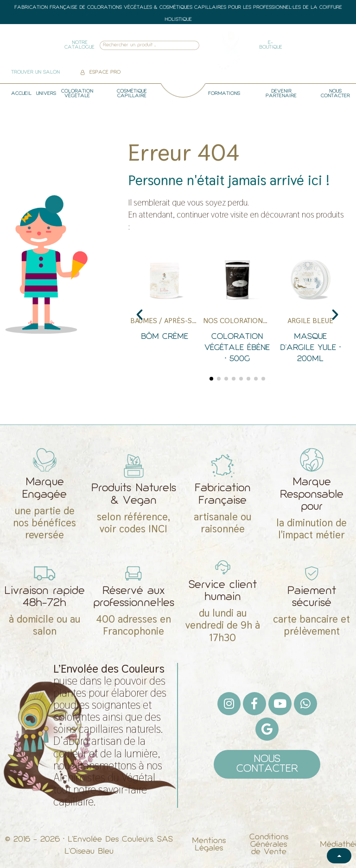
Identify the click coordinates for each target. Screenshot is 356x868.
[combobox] (137, 46)
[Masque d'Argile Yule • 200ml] (310, 310)
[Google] (267, 729)
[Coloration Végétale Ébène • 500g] (237, 310)
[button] (140, 315)
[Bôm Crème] (164, 310)
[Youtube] (280, 704)
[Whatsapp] (305, 704)
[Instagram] (229, 704)
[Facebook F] (254, 704)
